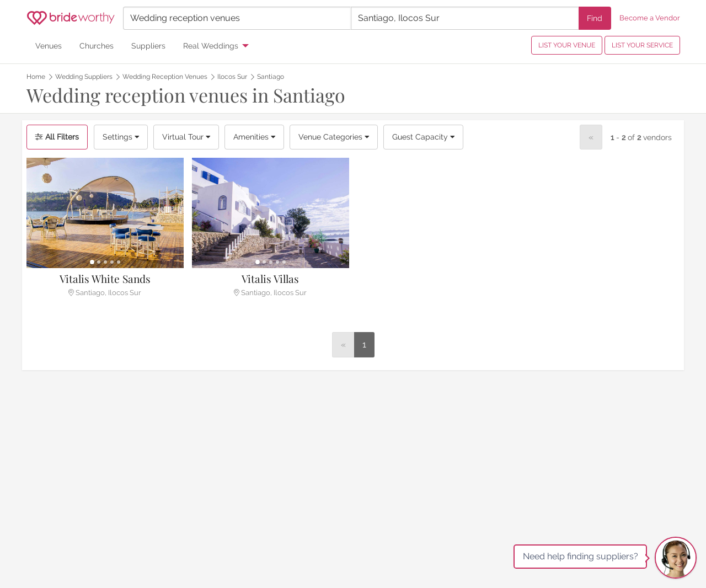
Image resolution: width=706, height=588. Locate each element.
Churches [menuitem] (97, 46)
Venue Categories (334, 137)
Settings (121, 137)
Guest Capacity (423, 137)
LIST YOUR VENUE (567, 45)
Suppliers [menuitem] (148, 46)
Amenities (254, 137)
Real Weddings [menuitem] (211, 46)
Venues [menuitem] (49, 46)
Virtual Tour (186, 137)
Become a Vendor (650, 18)
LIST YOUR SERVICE (642, 45)
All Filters (57, 137)
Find (595, 18)
